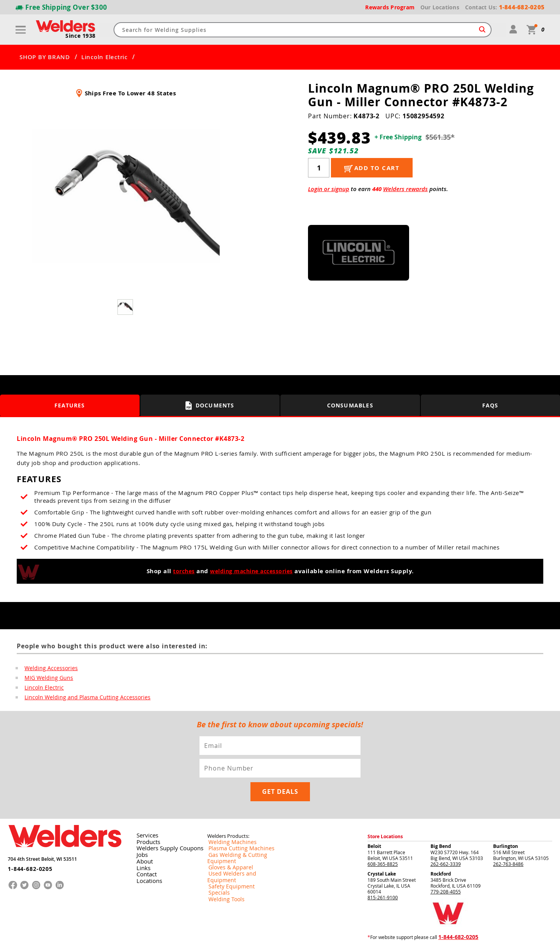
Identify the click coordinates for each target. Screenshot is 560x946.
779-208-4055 (446, 869)
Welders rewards (405, 189)
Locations (147, 856)
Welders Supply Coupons (164, 825)
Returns (413, 934)
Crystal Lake (382, 851)
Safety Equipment (226, 851)
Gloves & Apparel (226, 838)
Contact (144, 850)
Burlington (506, 824)
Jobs (140, 832)
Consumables (350, 405)
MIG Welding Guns (46, 678)
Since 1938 (81, 36)
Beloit (374, 824)
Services (145, 813)
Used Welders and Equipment (239, 844)
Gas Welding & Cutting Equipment (244, 832)
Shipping (446, 934)
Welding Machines (227, 820)
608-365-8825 (383, 841)
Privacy (430, 934)
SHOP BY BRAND (45, 57)
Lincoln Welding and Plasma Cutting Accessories (80, 699)
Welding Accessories (48, 668)
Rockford (441, 851)
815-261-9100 (383, 875)
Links (141, 844)
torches (180, 571)
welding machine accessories (253, 571)
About (143, 838)
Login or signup (329, 189)
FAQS (490, 405)
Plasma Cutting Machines (235, 826)
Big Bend (441, 824)
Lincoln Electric (104, 57)
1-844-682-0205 (27, 843)
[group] (126, 196)
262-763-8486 (508, 841)
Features (70, 405)
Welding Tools (222, 863)
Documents (210, 405)
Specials (216, 857)
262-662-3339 (446, 841)
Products (146, 819)
